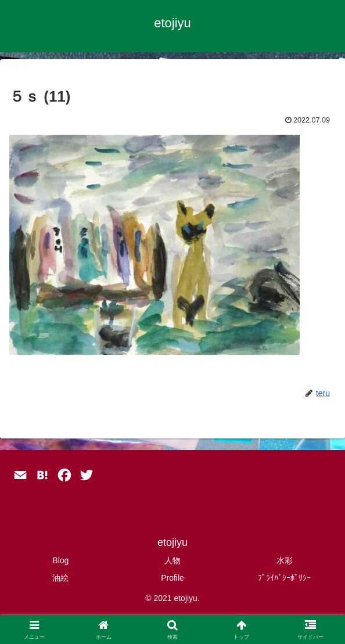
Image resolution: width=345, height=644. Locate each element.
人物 (172, 560)
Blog (60, 560)
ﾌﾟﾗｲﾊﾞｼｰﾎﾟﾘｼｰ (284, 578)
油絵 (60, 578)
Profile (172, 578)
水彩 (285, 560)
